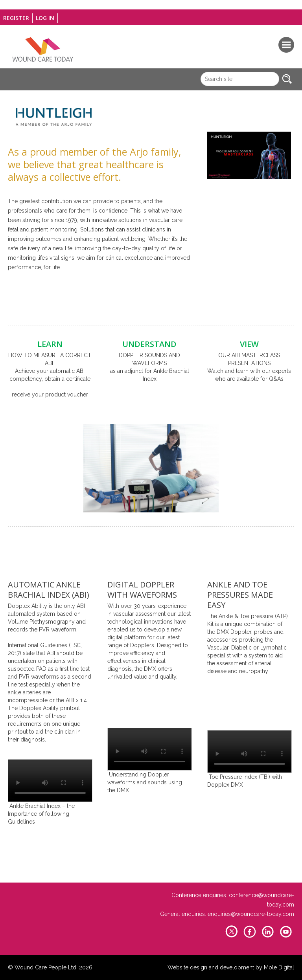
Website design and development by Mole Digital (231, 967)
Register (16, 18)
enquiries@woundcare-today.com (251, 914)
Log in (45, 18)
